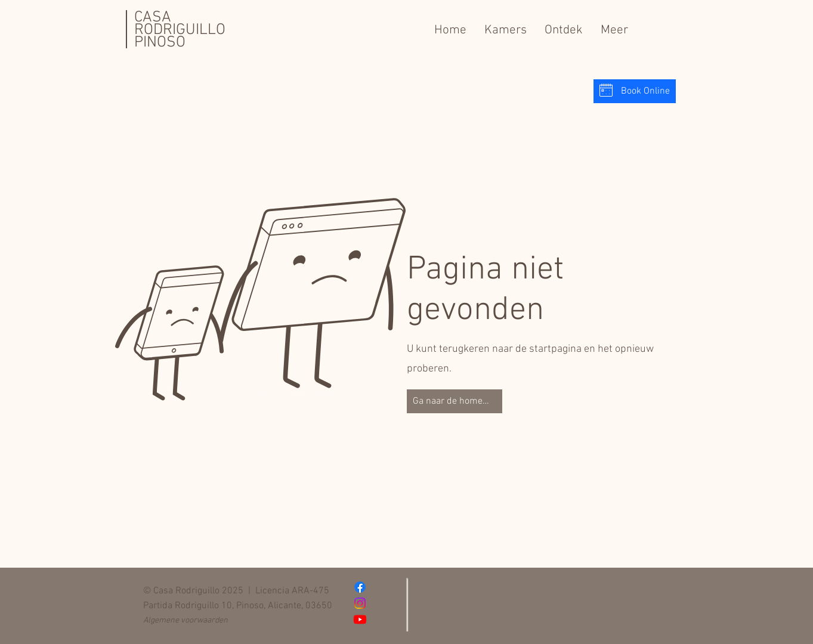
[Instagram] (360, 603)
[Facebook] (360, 587)
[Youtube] (360, 619)
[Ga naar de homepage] (455, 401)
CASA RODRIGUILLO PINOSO (180, 30)
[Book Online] (635, 91)
